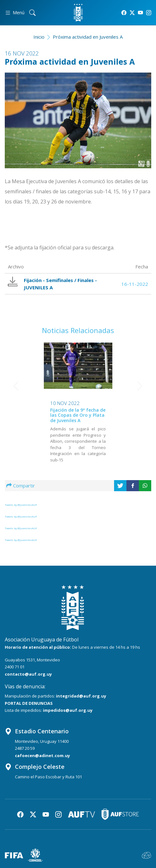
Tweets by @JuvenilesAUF (21, 505)
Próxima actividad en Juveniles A (88, 37)
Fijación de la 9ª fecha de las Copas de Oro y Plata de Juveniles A (42, 415)
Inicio (39, 37)
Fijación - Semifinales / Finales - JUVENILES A (52, 284)
